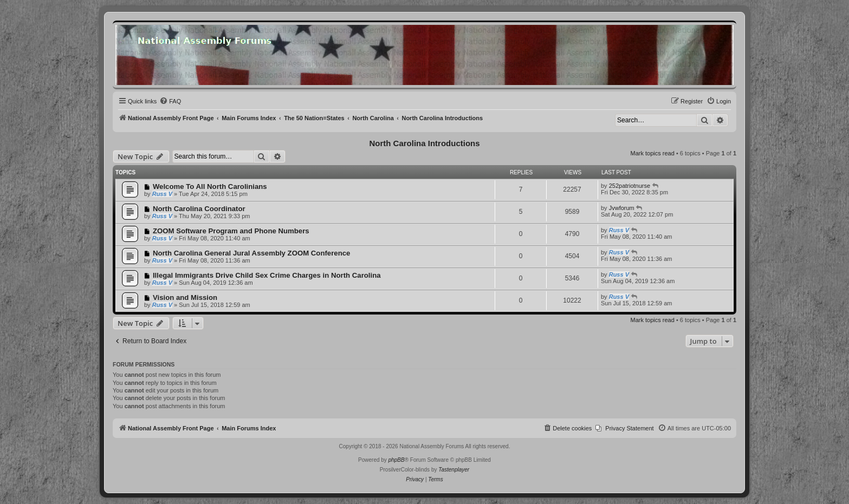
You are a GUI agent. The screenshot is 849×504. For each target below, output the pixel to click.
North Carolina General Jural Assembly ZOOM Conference (251, 253)
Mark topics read (653, 153)
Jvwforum (622, 208)
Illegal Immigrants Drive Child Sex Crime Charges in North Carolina (267, 275)
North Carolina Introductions (424, 143)
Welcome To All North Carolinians (210, 186)
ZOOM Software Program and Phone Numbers (231, 231)
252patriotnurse (630, 186)
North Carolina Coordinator (199, 209)
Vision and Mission (185, 297)
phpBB (397, 460)
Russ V (162, 194)
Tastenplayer (454, 470)
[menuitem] (170, 101)
